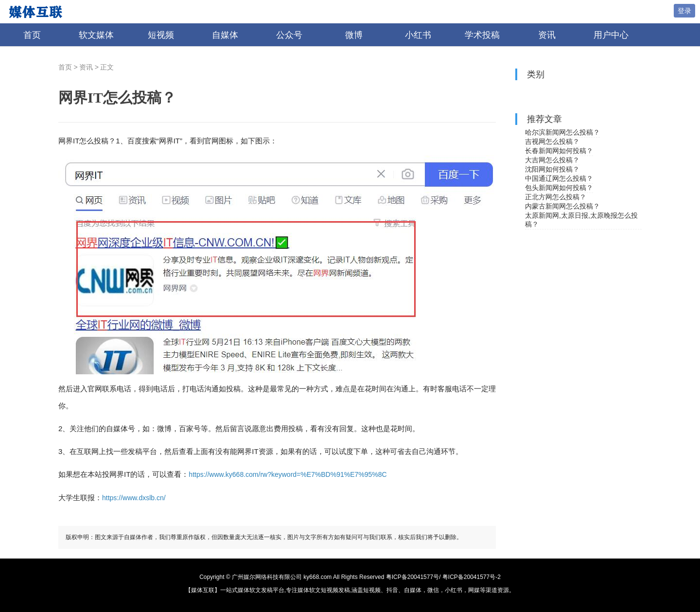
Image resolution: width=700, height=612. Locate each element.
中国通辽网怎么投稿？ (559, 178)
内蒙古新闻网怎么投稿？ (562, 206)
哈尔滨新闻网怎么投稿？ (562, 132)
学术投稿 (482, 35)
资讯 (547, 35)
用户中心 (611, 35)
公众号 (289, 35)
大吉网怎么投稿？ (552, 160)
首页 (32, 35)
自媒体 (225, 35)
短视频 (161, 35)
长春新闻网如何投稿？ (559, 151)
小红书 (418, 35)
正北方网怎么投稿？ (556, 197)
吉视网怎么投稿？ (552, 141)
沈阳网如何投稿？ (552, 169)
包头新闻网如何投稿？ (559, 188)
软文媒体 (96, 35)
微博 (354, 35)
